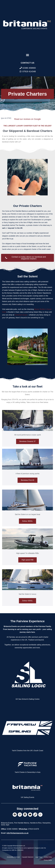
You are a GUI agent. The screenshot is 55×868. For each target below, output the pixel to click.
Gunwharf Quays (21, 315)
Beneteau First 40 (27, 480)
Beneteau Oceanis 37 (27, 441)
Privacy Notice (48, 860)
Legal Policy (39, 857)
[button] (28, 55)
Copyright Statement (28, 857)
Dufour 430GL (28, 601)
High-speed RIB (28, 560)
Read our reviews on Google (27, 119)
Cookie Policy (48, 857)
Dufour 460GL (28, 521)
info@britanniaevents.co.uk (17, 833)
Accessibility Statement (13, 857)
